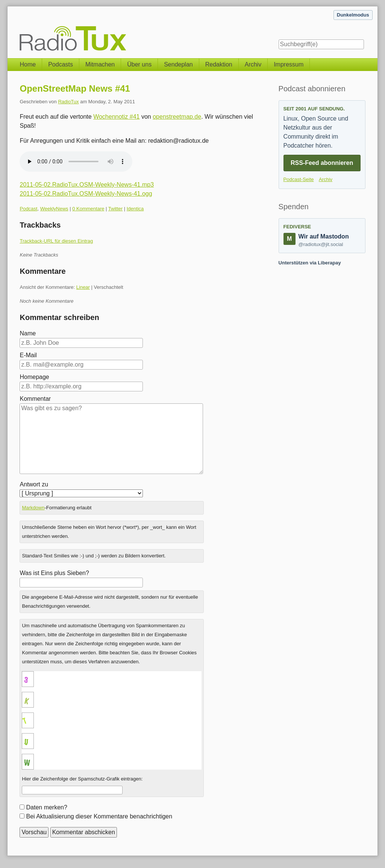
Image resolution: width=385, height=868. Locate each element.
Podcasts (61, 64)
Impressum (289, 64)
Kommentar (35, 399)
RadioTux (68, 102)
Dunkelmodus (353, 15)
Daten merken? (46, 807)
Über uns (139, 64)
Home (28, 64)
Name (28, 333)
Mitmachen (100, 64)
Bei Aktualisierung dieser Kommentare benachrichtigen (99, 816)
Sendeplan (178, 64)
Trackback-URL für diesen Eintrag (56, 241)
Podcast (28, 209)
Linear (83, 287)
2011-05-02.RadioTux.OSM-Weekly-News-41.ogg (86, 194)
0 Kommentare (88, 209)
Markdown (33, 508)
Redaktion (219, 64)
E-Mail (28, 355)
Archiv (253, 64)
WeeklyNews (54, 209)
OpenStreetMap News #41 (75, 88)
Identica (135, 209)
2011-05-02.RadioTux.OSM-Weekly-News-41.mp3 (87, 185)
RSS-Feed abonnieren (322, 163)
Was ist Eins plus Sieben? (54, 573)
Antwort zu (34, 484)
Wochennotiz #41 (116, 117)
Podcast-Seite (299, 179)
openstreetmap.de (177, 117)
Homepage (34, 377)
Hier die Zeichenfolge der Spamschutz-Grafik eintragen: (82, 779)
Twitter (115, 209)
